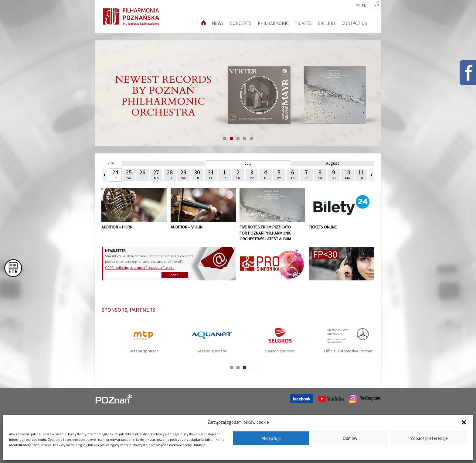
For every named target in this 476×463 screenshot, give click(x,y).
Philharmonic (273, 23)
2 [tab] (231, 138)
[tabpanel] (238, 93)
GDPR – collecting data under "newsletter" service (140, 268)
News (218, 23)
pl (359, 6)
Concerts (241, 23)
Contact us (354, 23)
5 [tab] (251, 138)
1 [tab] (225, 138)
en (364, 6)
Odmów (350, 438)
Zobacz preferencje (429, 438)
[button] (464, 422)
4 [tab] (245, 138)
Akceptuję (271, 438)
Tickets (303, 23)
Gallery (327, 23)
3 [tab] (238, 138)
